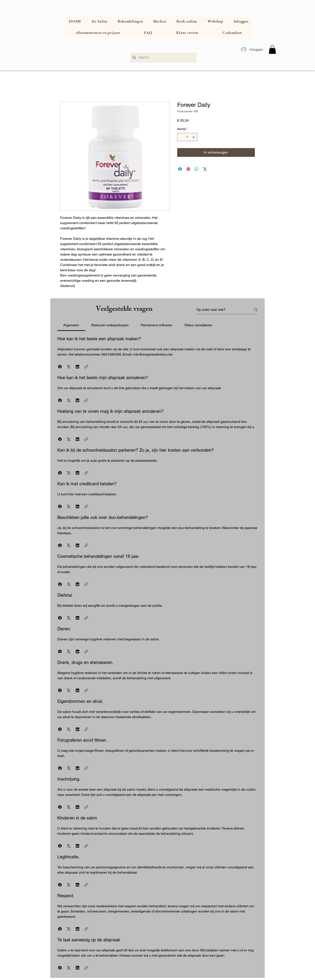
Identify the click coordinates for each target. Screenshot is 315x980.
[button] (272, 49)
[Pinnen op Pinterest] (188, 169)
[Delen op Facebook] (180, 169)
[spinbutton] (187, 137)
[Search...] (163, 58)
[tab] (71, 325)
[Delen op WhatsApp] (197, 169)
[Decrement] (181, 137)
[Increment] (194, 137)
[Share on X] (205, 169)
